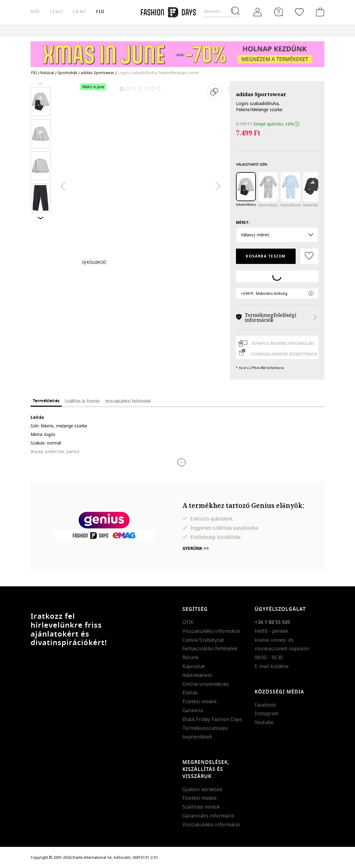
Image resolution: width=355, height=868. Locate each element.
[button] (181, 462)
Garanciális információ (208, 816)
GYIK (188, 622)
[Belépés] (258, 12)
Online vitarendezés (206, 684)
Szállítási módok (201, 807)
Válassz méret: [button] (277, 235)
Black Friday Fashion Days (212, 719)
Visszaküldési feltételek (128, 401)
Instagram (267, 713)
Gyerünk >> (196, 548)
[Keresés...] (222, 11)
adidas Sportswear (261, 94)
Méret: (243, 222)
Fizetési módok (200, 701)
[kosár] (319, 12)
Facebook (265, 705)
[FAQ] (278, 12)
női (35, 12)
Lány (80, 12)
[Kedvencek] (299, 12)
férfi (57, 12)
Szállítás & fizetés (82, 401)
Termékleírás (46, 401)
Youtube (264, 722)
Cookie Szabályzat (203, 640)
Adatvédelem (197, 675)
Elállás (190, 693)
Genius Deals (171, 30)
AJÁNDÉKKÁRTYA (255, 30)
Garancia (193, 710)
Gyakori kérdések (202, 789)
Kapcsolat (194, 666)
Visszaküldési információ (211, 631)
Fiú (100, 12)
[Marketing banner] (177, 51)
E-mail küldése (272, 666)
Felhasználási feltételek (210, 648)
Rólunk (191, 657)
